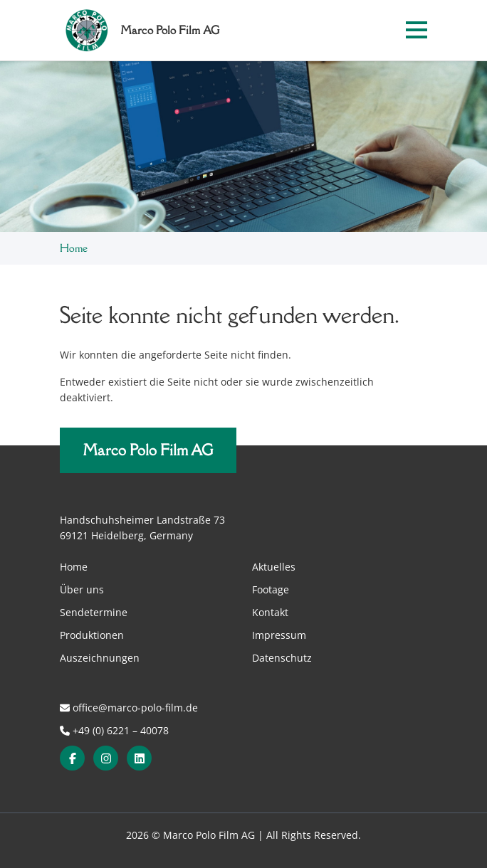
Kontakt (270, 612)
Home (74, 248)
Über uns (82, 589)
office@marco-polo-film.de (129, 708)
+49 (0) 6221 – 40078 (114, 730)
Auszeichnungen (100, 658)
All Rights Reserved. (314, 835)
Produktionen (92, 635)
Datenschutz (282, 658)
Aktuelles (274, 567)
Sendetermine (94, 612)
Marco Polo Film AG (148, 450)
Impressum (279, 635)
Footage (271, 589)
